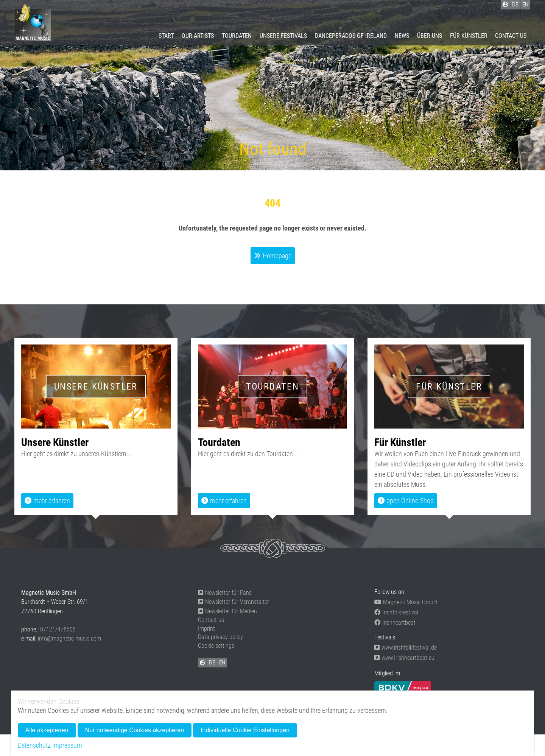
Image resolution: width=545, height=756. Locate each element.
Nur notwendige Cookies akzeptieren (135, 730)
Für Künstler (469, 36)
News (402, 36)
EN (222, 662)
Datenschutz (34, 745)
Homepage (277, 256)
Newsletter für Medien (227, 611)
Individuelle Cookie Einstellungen (245, 730)
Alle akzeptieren (47, 730)
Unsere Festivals (283, 36)
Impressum (67, 745)
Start (166, 36)
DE (212, 662)
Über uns (430, 36)
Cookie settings (216, 646)
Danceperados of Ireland (351, 36)
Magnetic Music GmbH (406, 602)
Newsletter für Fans (225, 593)
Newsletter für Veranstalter (234, 602)
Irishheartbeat (395, 623)
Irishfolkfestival (396, 612)
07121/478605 (58, 629)
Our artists (198, 36)
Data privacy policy (220, 637)
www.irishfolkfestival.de (406, 648)
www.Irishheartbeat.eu (404, 658)
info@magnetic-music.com (69, 638)
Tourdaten (237, 36)
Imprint (206, 629)
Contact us (511, 36)
